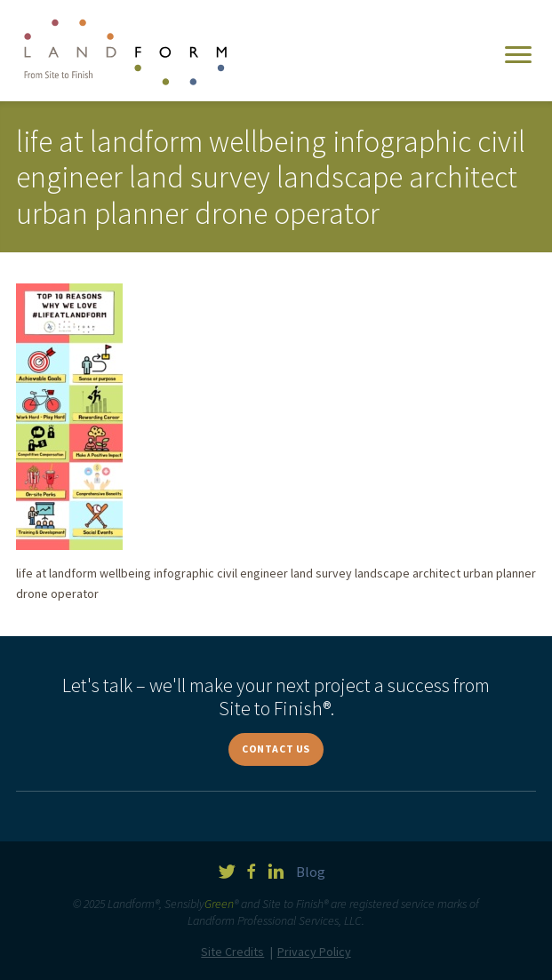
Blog (311, 872)
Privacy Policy (314, 952)
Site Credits (232, 952)
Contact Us (276, 749)
